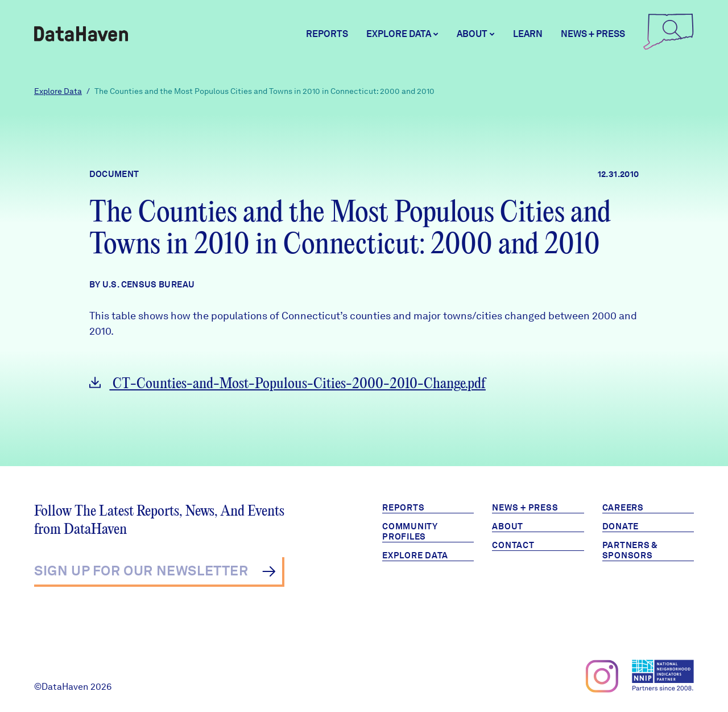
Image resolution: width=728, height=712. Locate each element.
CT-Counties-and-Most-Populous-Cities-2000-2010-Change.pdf (288, 384)
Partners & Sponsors (630, 550)
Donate (621, 526)
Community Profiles (410, 532)
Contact (513, 545)
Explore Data (58, 91)
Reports (327, 34)
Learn (528, 34)
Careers (623, 508)
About (508, 526)
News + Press (593, 34)
